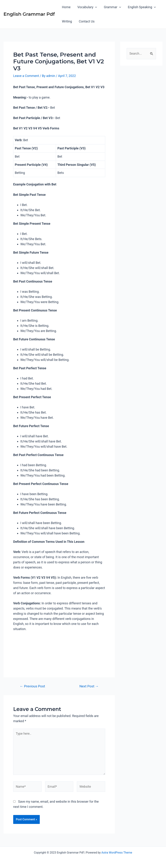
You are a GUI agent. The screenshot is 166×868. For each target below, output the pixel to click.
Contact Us (86, 21)
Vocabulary (86, 7)
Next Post (89, 686)
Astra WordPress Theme (117, 853)
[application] (95, 7)
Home (66, 7)
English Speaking (140, 7)
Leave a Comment (26, 76)
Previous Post (32, 686)
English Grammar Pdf (29, 14)
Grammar (111, 7)
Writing (67, 21)
